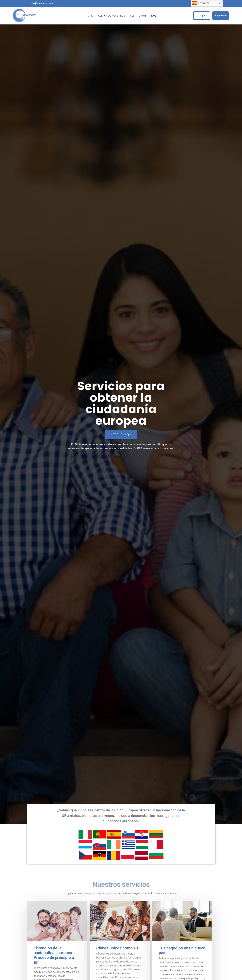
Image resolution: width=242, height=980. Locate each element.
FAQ (154, 16)
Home (89, 16)
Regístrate (221, 16)
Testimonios (138, 16)
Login (202, 16)
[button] (121, 434)
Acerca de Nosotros (111, 16)
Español (201, 3)
